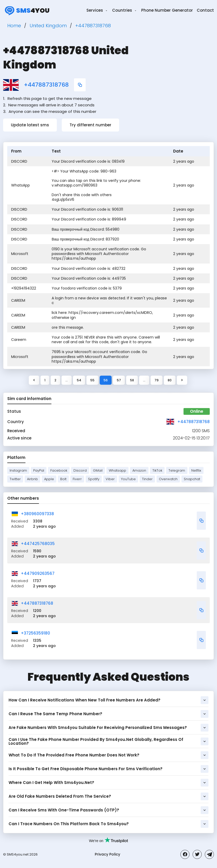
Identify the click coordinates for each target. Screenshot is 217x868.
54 (79, 380)
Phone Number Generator (167, 10)
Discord (80, 470)
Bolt (63, 479)
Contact (205, 10)
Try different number (90, 125)
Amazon (139, 470)
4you (26, 10)
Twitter (15, 479)
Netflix (196, 470)
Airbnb (32, 479)
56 (106, 380)
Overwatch (168, 479)
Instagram (18, 470)
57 (119, 380)
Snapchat (192, 479)
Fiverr (77, 479)
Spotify (94, 479)
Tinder (147, 479)
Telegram (177, 470)
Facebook (59, 470)
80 (170, 380)
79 (157, 380)
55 (92, 380)
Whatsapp (117, 470)
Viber (110, 479)
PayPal (39, 470)
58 (132, 380)
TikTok (157, 470)
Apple (49, 479)
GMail (98, 470)
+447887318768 (46, 85)
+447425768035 (38, 544)
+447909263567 (38, 573)
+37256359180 (35, 633)
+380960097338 (37, 514)
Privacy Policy (107, 854)
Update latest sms (30, 125)
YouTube (128, 479)
